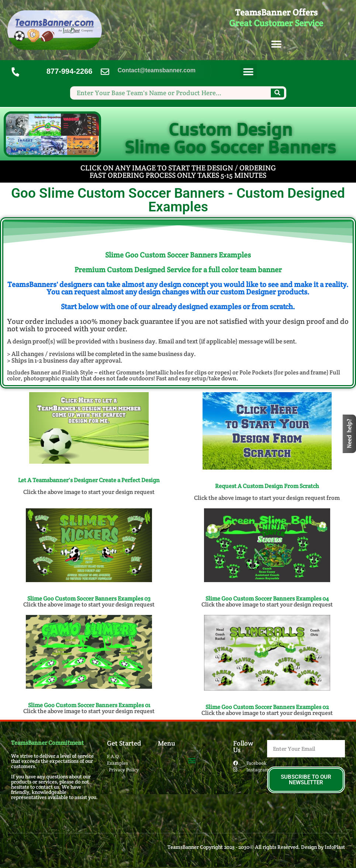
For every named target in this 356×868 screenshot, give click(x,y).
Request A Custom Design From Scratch (267, 486)
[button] (276, 44)
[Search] (277, 93)
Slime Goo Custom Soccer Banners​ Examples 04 (267, 599)
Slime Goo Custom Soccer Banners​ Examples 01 (89, 705)
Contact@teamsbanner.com (157, 70)
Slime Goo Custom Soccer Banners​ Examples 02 (267, 707)
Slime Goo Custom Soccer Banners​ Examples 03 (89, 599)
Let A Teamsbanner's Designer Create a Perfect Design (89, 480)
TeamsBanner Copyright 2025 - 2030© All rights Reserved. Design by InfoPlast (256, 847)
